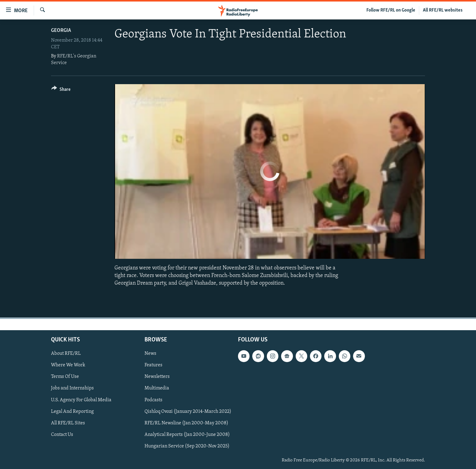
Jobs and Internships (72, 388)
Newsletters (157, 377)
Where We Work (68, 365)
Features (153, 365)
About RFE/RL (66, 354)
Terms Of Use (65, 377)
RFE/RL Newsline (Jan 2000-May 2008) (186, 423)
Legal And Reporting (72, 411)
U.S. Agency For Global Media (81, 400)
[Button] (61, 90)
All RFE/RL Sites (68, 423)
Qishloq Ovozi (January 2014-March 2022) (188, 411)
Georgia (61, 31)
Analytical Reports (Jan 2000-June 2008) (187, 434)
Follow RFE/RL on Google (391, 10)
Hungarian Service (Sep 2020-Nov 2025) (187, 446)
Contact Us (62, 434)
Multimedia (157, 388)
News (150, 354)
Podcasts (153, 400)
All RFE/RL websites (443, 10)
